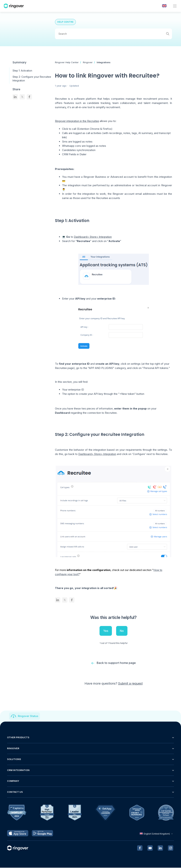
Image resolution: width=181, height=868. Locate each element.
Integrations (104, 62)
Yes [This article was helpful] (106, 631)
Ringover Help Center (67, 62)
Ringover (88, 62)
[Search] (113, 34)
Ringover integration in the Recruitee (77, 121)
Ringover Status (28, 716)
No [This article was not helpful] (122, 631)
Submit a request (130, 684)
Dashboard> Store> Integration (93, 237)
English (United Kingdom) (157, 834)
